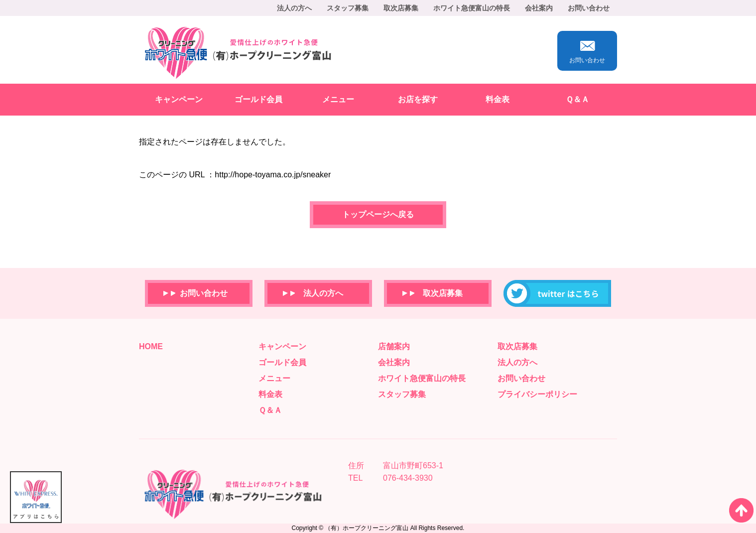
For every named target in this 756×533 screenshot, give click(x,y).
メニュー (338, 99)
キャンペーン (179, 99)
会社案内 (539, 8)
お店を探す (418, 99)
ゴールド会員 (258, 99)
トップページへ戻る (378, 214)
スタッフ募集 (348, 8)
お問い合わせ (589, 8)
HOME (151, 346)
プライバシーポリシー (537, 394)
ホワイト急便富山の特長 (472, 8)
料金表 (498, 99)
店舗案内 (394, 346)
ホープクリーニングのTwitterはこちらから (557, 293)
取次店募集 (401, 8)
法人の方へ (294, 8)
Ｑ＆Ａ (577, 99)
